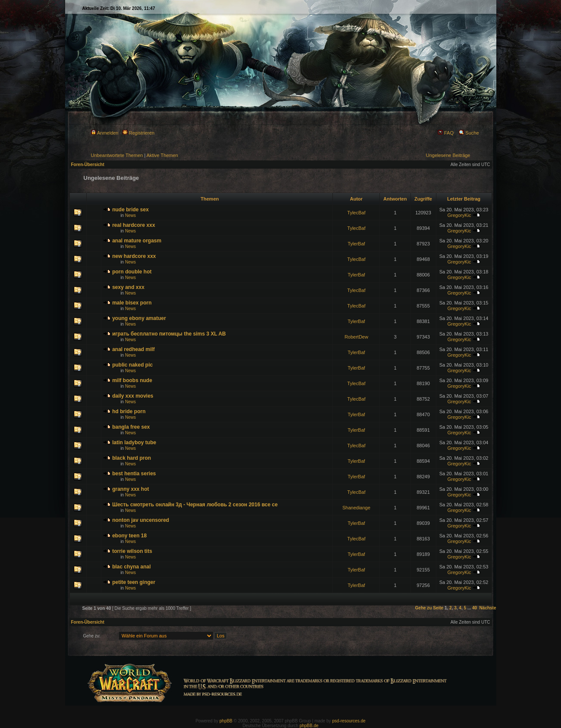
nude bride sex (130, 210)
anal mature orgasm (137, 241)
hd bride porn (129, 411)
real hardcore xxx (133, 225)
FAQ (446, 133)
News (130, 215)
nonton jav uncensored (141, 520)
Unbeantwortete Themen (117, 155)
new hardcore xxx (134, 256)
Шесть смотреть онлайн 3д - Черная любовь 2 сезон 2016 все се (195, 505)
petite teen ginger (134, 582)
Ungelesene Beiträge (448, 155)
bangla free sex (131, 427)
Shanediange (356, 508)
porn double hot (132, 272)
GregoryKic (459, 215)
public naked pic (132, 365)
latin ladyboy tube (134, 442)
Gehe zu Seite (429, 608)
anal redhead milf (133, 349)
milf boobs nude (132, 380)
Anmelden (105, 133)
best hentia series (134, 474)
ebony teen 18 (129, 536)
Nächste (488, 608)
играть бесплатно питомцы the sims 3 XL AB (169, 334)
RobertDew (356, 337)
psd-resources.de (349, 721)
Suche (469, 133)
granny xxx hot (130, 489)
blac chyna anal (131, 567)
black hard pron (132, 458)
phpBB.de (309, 726)
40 (475, 608)
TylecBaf (356, 213)
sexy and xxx (128, 287)
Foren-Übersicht (88, 165)
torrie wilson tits (132, 551)
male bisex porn (132, 303)
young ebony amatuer (139, 318)
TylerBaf (356, 244)
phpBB (226, 721)
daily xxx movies (133, 396)
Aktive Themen (162, 155)
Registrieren (138, 133)
